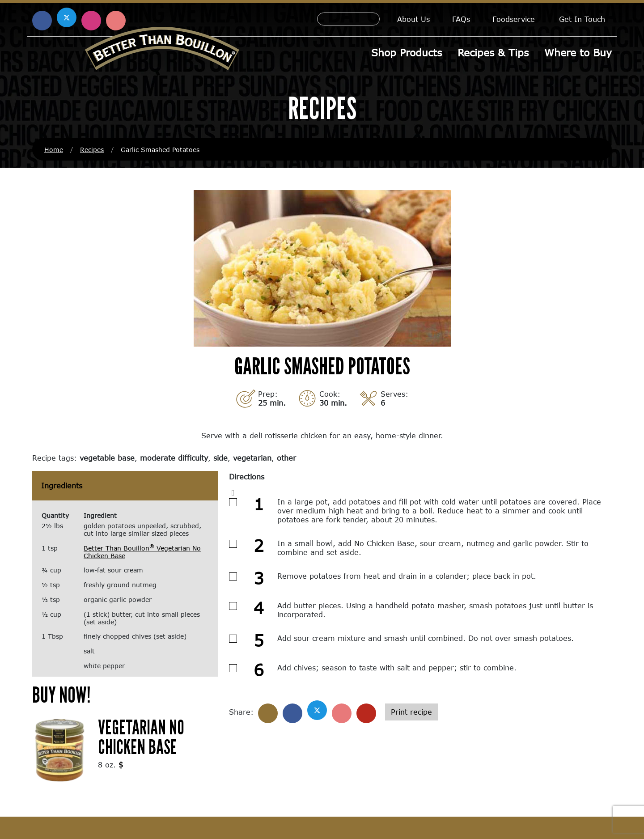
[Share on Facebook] (292, 713)
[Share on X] (317, 710)
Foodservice (514, 19)
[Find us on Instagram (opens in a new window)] (91, 21)
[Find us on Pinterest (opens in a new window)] (116, 21)
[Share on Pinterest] (342, 713)
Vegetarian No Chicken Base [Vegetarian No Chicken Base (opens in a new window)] (141, 737)
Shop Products (407, 53)
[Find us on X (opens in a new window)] (67, 17)
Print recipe (411, 712)
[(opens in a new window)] (60, 749)
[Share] (268, 713)
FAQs (461, 19)
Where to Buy (578, 53)
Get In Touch (582, 19)
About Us (413, 19)
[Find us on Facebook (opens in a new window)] (42, 21)
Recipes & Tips (493, 53)
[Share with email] (366, 713)
